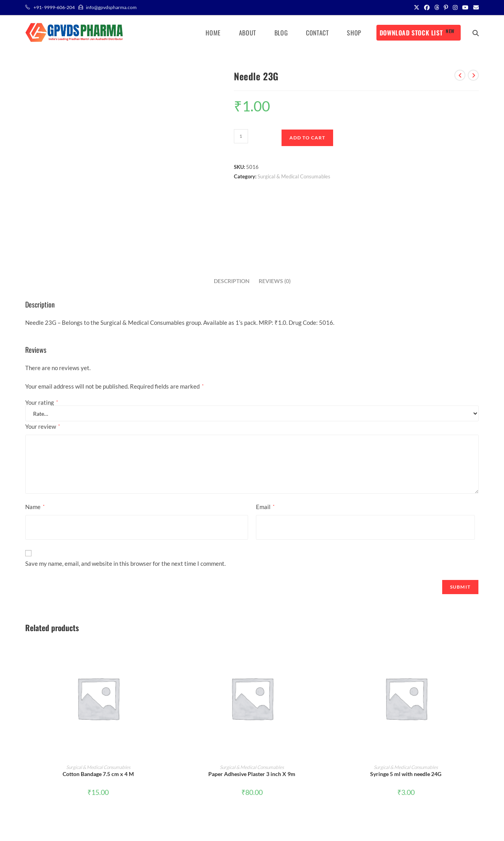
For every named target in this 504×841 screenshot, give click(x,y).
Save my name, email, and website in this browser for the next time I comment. (125, 563)
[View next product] (473, 75)
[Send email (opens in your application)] (475, 7)
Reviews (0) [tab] (275, 281)
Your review (43, 426)
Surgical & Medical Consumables (294, 176)
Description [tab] (232, 281)
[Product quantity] (241, 136)
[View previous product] (460, 75)
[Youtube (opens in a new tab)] (465, 7)
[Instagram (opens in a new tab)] (455, 7)
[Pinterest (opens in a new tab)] (446, 7)
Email (265, 507)
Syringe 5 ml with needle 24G (406, 774)
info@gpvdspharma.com (111, 7)
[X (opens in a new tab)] (417, 7)
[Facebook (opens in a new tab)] (427, 7)
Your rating (42, 403)
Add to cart (307, 138)
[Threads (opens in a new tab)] (437, 7)
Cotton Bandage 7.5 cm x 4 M (98, 774)
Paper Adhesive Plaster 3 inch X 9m (252, 774)
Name (35, 507)
